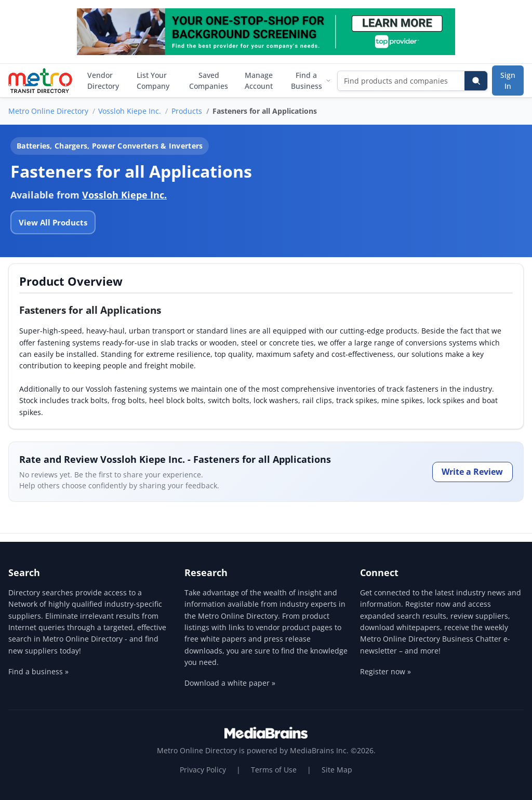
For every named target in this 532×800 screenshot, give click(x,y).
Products (187, 111)
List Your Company (153, 81)
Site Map (337, 770)
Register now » (385, 671)
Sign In (508, 81)
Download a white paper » (230, 683)
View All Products (53, 222)
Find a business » (38, 671)
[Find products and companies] (401, 81)
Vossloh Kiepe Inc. (130, 111)
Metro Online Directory (48, 111)
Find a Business (311, 81)
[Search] (476, 81)
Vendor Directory (103, 81)
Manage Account (259, 81)
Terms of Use (274, 770)
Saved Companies (209, 81)
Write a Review (472, 472)
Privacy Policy (203, 770)
